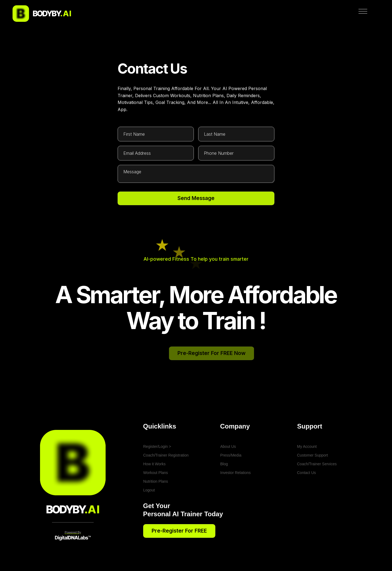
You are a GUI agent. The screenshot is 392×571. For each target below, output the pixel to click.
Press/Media (231, 470)
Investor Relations (235, 487)
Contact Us (306, 487)
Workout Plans (156, 487)
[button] (365, 14)
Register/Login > (157, 461)
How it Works (154, 479)
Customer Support (313, 470)
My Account (307, 461)
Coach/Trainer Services (317, 479)
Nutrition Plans (156, 496)
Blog (224, 479)
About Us (228, 461)
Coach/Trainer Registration (166, 470)
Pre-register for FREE (179, 531)
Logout (149, 505)
